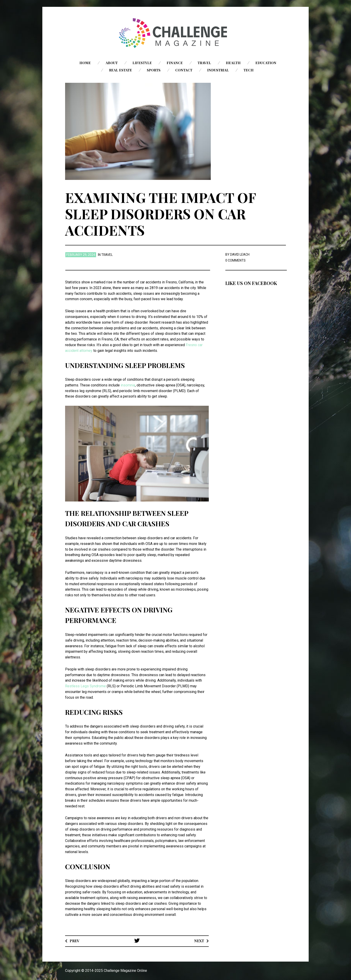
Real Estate (121, 70)
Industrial (218, 70)
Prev (75, 941)
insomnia (128, 385)
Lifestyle (142, 63)
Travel (204, 63)
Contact (184, 70)
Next (199, 941)
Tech (249, 70)
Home (85, 63)
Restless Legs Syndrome (85, 686)
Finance (175, 63)
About (112, 63)
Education (266, 63)
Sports (154, 70)
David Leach (240, 254)
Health (233, 63)
